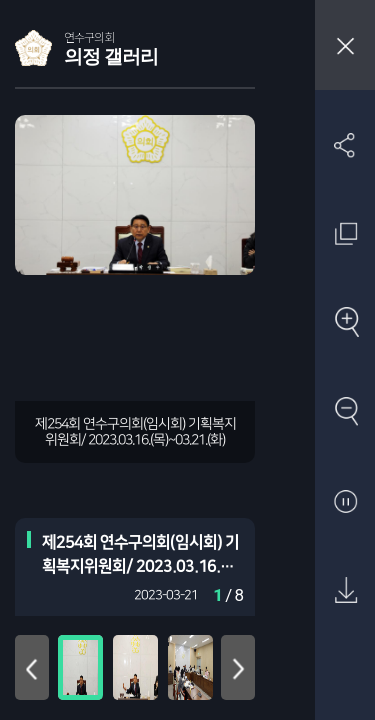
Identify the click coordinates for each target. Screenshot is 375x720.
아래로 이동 (238, 667)
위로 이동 (32, 667)
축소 (345, 412)
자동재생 (345, 502)
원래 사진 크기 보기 (345, 233)
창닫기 (345, 45)
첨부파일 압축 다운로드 (345, 680)
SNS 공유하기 (345, 144)
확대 (345, 323)
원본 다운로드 (345, 591)
